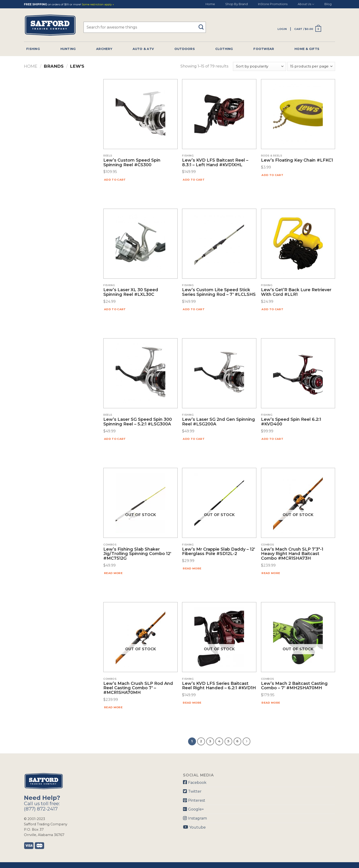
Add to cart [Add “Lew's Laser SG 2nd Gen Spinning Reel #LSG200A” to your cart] (194, 439)
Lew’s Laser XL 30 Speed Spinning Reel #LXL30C (131, 292)
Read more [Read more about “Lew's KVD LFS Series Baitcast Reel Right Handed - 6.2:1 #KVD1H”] (192, 703)
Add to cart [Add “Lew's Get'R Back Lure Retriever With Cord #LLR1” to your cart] (272, 309)
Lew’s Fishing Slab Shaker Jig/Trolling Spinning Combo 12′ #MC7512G (137, 554)
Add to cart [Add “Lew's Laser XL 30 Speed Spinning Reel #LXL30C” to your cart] (115, 309)
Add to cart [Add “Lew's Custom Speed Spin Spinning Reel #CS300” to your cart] (115, 180)
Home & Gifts (307, 49)
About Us (306, 4)
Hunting (68, 49)
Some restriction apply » (98, 5)
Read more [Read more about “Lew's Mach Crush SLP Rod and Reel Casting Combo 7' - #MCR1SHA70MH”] (113, 707)
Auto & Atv (143, 49)
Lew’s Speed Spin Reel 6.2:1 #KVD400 (291, 422)
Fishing (33, 49)
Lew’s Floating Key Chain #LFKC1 (297, 160)
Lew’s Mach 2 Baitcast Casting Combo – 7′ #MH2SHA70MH (294, 686)
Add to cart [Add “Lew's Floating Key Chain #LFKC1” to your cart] (272, 175)
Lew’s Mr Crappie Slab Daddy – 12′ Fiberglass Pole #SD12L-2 (219, 552)
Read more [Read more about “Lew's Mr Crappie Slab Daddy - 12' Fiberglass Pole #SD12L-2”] (192, 568)
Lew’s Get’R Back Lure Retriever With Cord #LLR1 (296, 292)
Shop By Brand (237, 4)
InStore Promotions (273, 4)
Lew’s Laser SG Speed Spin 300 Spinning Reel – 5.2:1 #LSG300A (138, 422)
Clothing (224, 49)
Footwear (264, 49)
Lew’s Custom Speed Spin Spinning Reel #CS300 (132, 163)
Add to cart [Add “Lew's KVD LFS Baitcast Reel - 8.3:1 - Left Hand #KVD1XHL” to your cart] (194, 180)
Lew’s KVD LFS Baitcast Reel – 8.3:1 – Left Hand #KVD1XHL (215, 163)
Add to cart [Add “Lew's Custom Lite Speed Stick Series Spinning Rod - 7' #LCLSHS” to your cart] (194, 309)
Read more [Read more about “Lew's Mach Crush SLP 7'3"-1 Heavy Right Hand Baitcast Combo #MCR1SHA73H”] (271, 573)
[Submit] (203, 25)
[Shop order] (259, 66)
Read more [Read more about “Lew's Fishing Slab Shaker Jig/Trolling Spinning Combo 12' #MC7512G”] (113, 573)
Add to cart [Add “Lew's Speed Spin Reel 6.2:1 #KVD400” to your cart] (272, 439)
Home (210, 4)
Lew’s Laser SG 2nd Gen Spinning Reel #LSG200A (219, 422)
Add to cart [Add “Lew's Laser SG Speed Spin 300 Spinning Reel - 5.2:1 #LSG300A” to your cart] (115, 439)
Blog (328, 4)
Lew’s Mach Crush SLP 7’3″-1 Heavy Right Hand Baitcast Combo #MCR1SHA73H (292, 554)
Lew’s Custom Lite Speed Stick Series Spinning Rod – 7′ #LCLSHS (219, 292)
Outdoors (185, 49)
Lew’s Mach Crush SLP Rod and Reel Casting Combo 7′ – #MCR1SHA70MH (138, 688)
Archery (104, 49)
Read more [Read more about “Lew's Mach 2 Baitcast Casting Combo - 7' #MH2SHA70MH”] (271, 703)
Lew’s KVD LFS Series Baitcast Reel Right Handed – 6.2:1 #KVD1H (219, 686)
